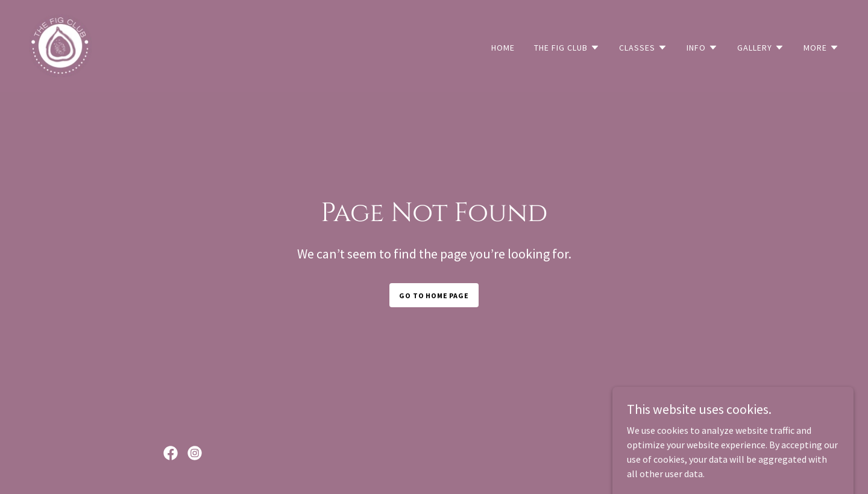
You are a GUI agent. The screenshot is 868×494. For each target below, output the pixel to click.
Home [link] (503, 48)
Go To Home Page (434, 295)
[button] (567, 48)
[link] (60, 45)
